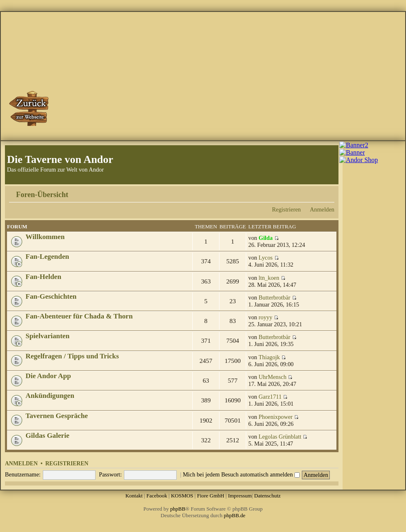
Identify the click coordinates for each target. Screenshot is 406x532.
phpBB (178, 509)
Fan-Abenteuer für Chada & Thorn (79, 316)
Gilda (266, 238)
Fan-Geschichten (51, 296)
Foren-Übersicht (42, 195)
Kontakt (134, 496)
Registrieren (287, 209)
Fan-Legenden (47, 257)
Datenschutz (267, 496)
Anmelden (322, 209)
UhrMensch (273, 377)
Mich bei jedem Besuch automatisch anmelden (241, 474)
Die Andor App (48, 376)
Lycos (266, 258)
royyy (265, 317)
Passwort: (110, 474)
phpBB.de (235, 515)
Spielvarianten (48, 336)
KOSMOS (182, 496)
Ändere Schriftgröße (328, 192)
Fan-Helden (43, 277)
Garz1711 (270, 397)
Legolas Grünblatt (280, 437)
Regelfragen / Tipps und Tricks (72, 356)
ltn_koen (269, 278)
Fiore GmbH (210, 496)
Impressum (240, 496)
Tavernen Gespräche (57, 416)
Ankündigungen (50, 396)
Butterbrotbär (274, 297)
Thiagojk (269, 357)
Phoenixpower (276, 417)
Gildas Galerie (47, 436)
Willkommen (45, 237)
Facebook (157, 496)
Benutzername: (23, 474)
